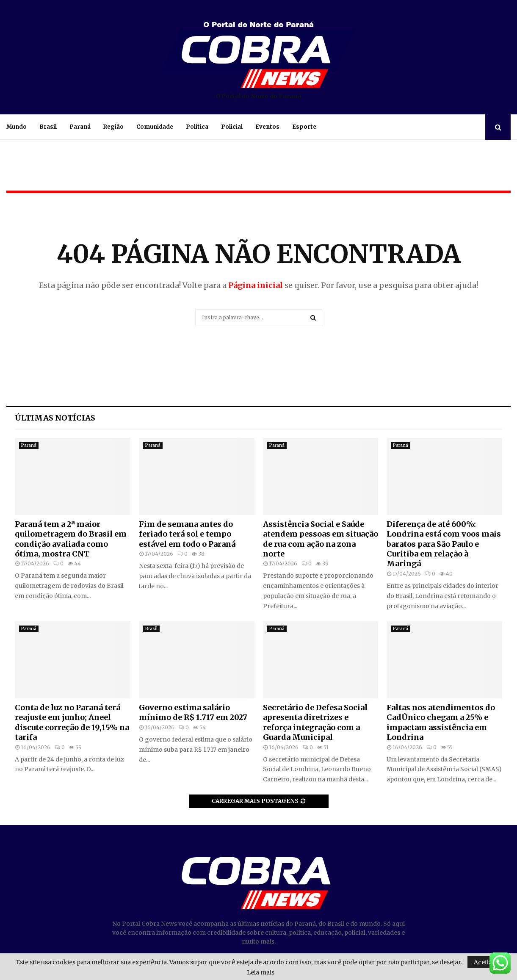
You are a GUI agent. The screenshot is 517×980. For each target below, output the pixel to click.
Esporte (304, 127)
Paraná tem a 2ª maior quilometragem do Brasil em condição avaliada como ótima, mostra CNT (71, 539)
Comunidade (155, 127)
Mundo (17, 127)
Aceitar (484, 962)
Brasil (48, 127)
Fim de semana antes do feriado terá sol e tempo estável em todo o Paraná (187, 534)
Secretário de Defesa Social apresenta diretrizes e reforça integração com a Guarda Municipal (315, 722)
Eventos (267, 127)
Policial (232, 127)
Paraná (80, 127)
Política (197, 127)
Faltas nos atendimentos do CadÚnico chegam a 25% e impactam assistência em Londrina (441, 722)
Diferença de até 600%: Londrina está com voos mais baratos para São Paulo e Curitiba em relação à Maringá (444, 544)
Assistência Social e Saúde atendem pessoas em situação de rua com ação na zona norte (321, 539)
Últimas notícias (55, 418)
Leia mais (261, 972)
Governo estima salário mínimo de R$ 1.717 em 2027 (193, 712)
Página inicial (256, 285)
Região (113, 127)
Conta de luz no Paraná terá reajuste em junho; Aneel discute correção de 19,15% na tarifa (72, 722)
